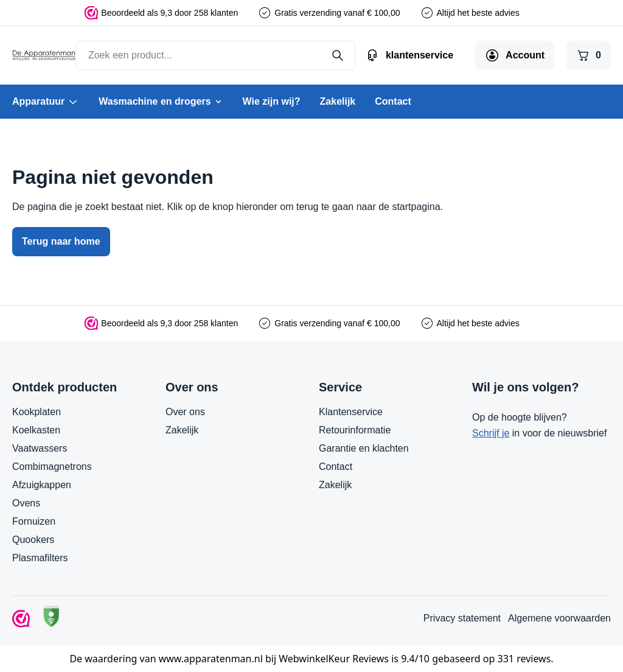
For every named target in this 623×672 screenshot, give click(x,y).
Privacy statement (462, 618)
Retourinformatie (355, 430)
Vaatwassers (40, 448)
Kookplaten (37, 412)
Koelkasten (36, 430)
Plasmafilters (40, 558)
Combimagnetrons (52, 467)
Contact (393, 101)
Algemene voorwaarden (559, 618)
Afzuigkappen (42, 485)
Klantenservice (351, 412)
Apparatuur (46, 102)
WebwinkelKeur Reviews (334, 659)
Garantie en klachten (364, 448)
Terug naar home (61, 241)
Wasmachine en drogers (161, 101)
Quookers (33, 540)
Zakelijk (338, 101)
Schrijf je (491, 433)
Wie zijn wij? (272, 101)
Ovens (26, 503)
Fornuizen (34, 521)
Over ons (185, 412)
